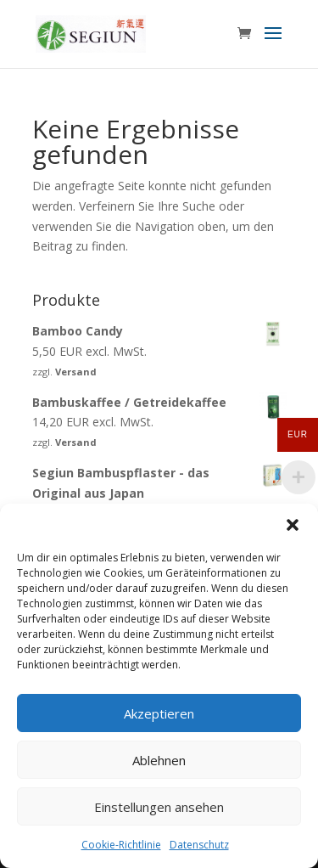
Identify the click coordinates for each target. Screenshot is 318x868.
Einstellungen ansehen (159, 807)
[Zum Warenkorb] (248, 34)
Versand (76, 372)
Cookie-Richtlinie (121, 845)
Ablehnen (159, 760)
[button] (293, 525)
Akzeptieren (159, 713)
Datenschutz (199, 845)
